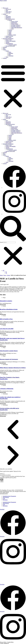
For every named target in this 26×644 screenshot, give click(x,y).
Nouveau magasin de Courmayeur (9, 359)
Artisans (7, 42)
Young (10, 32)
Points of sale (9, 40)
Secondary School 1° (16, 25)
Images (7, 51)
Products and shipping (10, 41)
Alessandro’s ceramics (6, 301)
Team (7, 10)
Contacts (5, 58)
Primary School (15, 24)
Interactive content (12, 45)
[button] (13, 86)
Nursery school (14, 21)
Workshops (11, 56)
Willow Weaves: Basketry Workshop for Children (13, 368)
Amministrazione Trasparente (9, 496)
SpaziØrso (11, 53)
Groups (10, 31)
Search (2, 242)
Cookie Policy (10, 642)
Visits (12, 29)
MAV (7, 15)
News (4, 48)
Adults (10, 34)
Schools (10, 20)
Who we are (5, 8)
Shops (10, 52)
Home (1, 275)
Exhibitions (8, 18)
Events (8, 275)
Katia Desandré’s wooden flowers (9, 351)
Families (10, 30)
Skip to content (3, 1)
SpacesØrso (8, 17)
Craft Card (8, 13)
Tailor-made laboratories (17, 28)
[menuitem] (4, 271)
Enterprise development (8, 39)
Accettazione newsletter (5, 475)
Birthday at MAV (12, 35)
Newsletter (5, 500)
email (1, 474)
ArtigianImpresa (9, 43)
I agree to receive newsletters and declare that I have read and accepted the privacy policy (12, 477)
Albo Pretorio (6, 497)
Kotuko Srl (6, 643)
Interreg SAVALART (10, 46)
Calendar (5, 47)
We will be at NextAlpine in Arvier (9, 309)
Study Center (8, 37)
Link (4, 499)
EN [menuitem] (4, 271)
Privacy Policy (3, 642)
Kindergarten (14, 23)
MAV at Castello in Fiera (6, 319)
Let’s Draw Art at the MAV (7, 329)
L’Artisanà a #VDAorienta (7, 389)
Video (7, 57)
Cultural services (9, 36)
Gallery (4, 50)
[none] (14, 272)
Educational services (10, 19)
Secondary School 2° (16, 26)
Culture (4, 14)
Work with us (9, 12)
